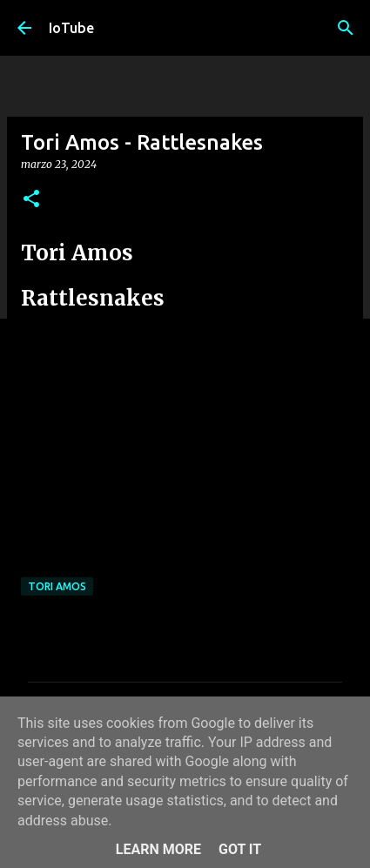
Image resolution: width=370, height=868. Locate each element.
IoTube (71, 28)
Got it (240, 849)
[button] (31, 200)
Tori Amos (57, 586)
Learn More (158, 849)
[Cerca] (346, 28)
